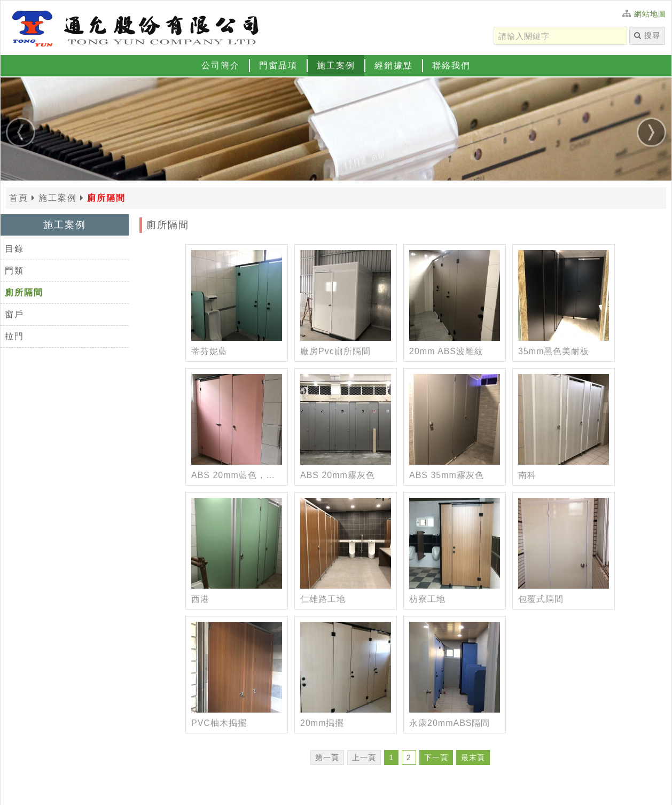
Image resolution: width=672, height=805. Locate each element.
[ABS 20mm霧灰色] (346, 419)
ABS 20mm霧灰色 (338, 475)
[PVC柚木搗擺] (237, 667)
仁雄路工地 (323, 599)
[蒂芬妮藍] (237, 295)
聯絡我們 (451, 65)
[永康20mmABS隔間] (455, 667)
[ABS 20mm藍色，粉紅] (237, 419)
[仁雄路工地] (346, 543)
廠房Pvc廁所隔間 (335, 351)
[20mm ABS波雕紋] (455, 295)
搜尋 (647, 35)
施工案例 (336, 65)
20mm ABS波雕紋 (446, 351)
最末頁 (473, 757)
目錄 (14, 249)
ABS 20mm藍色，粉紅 (237, 475)
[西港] (237, 543)
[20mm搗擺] (346, 667)
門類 (14, 271)
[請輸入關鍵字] (560, 36)
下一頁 (436, 757)
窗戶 (14, 314)
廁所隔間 (24, 292)
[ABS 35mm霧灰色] (455, 419)
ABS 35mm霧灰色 (447, 475)
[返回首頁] (134, 27)
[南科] (564, 419)
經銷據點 (394, 65)
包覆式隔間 (541, 599)
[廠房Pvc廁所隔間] (346, 295)
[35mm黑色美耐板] (564, 295)
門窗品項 (278, 65)
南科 (527, 475)
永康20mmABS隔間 (450, 723)
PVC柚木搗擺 (219, 723)
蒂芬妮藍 (209, 351)
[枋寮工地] (455, 543)
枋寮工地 (427, 599)
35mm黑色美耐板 (554, 351)
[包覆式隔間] (564, 543)
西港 (200, 599)
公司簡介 (221, 65)
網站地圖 (650, 14)
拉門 (14, 336)
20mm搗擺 (322, 723)
